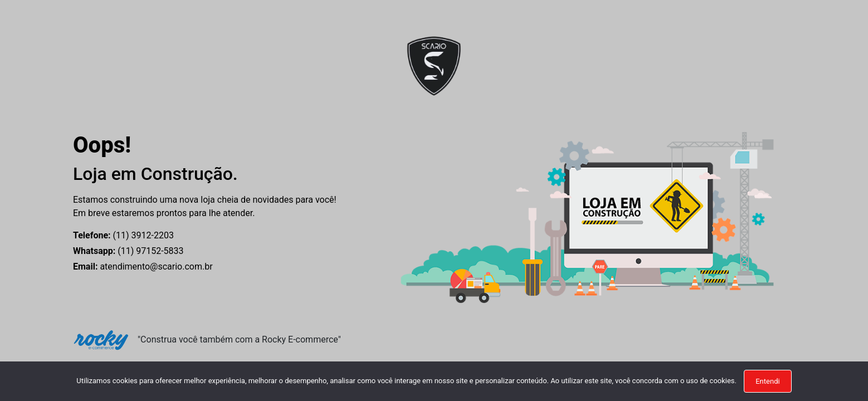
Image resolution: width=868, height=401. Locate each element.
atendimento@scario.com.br (143, 266)
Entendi (767, 381)
